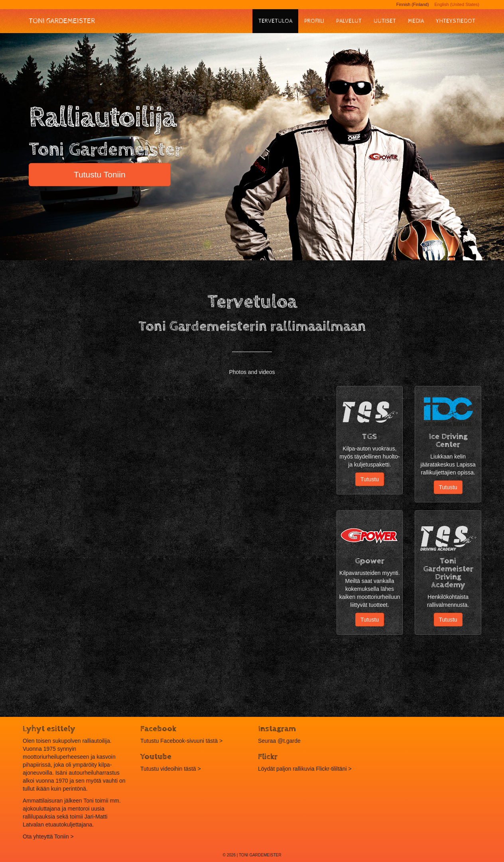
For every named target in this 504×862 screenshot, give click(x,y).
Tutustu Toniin (100, 174)
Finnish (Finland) (413, 4)
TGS (369, 437)
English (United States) (457, 4)
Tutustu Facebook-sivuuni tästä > (181, 741)
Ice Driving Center (448, 441)
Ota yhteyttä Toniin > (48, 836)
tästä (190, 769)
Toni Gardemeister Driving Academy (448, 573)
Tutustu (370, 479)
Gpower (370, 561)
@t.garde (289, 741)
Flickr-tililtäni (332, 769)
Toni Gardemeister (62, 21)
